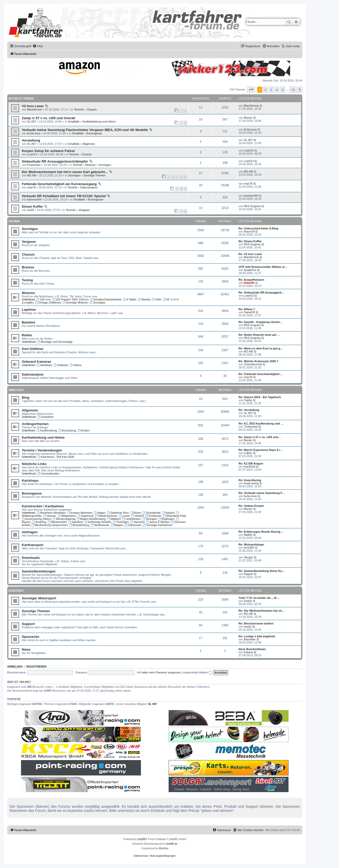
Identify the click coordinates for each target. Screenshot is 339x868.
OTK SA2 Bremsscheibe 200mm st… (263, 267)
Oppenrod (86, 516)
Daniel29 (249, 312)
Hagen (100, 513)
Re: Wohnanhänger (251, 544)
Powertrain (34, 165)
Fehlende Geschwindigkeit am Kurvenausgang (59, 184)
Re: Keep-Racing (250, 480)
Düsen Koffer (32, 206)
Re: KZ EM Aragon (251, 463)
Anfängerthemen (35, 424)
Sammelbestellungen (39, 571)
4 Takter (130, 299)
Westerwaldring (64, 519)
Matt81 (248, 535)
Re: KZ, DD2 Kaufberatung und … (261, 423)
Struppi (248, 557)
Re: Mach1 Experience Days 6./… (261, 450)
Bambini (28, 322)
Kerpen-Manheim (80, 513)
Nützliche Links (34, 464)
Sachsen (138, 522)
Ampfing (39, 522)
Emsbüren (153, 516)
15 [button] (293, 90)
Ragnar (249, 574)
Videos (76, 365)
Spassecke (30, 637)
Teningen (150, 519)
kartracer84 (34, 199)
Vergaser (84, 210)
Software (61, 365)
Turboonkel (251, 427)
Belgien (117, 525)
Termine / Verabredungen (42, 450)
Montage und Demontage (55, 342)
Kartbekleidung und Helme (99, 122)
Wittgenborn (67, 516)
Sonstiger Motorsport (39, 598)
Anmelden (15, 667)
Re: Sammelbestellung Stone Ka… (262, 571)
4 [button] (277, 90)
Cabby (248, 400)
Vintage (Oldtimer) (48, 302)
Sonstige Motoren (75, 302)
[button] (251, 90)
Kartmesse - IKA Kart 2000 (56, 457)
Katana (248, 652)
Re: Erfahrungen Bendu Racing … (261, 532)
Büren (136, 513)
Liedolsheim (131, 519)
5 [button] (283, 90)
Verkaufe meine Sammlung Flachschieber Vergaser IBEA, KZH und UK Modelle (85, 130)
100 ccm (44, 299)
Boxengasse (94, 133)
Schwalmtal (152, 513)
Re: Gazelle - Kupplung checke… (261, 322)
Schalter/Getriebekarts (106, 299)
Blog (25, 397)
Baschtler (250, 639)
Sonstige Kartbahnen (158, 525)
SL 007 (32, 122)
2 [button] (265, 90)
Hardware (44, 365)
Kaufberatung (47, 430)
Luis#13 (32, 154)
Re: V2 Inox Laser (250, 254)
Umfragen (30, 532)
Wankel (144, 299)
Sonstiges (105, 165)
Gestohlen (45, 417)
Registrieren (37, 667)
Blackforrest (35, 109)
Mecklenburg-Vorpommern (49, 525)
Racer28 (249, 231)
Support (28, 624)
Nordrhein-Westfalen (51, 513)
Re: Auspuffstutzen (251, 280)
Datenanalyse (89, 187)
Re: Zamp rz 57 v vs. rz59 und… (260, 437)
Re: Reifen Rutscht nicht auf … (259, 335)
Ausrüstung (67, 430)
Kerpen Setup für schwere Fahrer (48, 151)
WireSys (164, 848)
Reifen (27, 335)
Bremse (28, 267)
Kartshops (30, 481)
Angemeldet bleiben (197, 672)
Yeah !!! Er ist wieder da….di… (259, 598)
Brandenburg (79, 525)
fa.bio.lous (34, 133)
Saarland (75, 522)
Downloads (31, 558)
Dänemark (133, 525)
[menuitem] (38, 46)
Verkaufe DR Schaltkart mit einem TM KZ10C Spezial (64, 196)
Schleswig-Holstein (98, 522)
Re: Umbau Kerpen (251, 506)
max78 (31, 187)
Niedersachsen (106, 516)
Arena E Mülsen (158, 522)
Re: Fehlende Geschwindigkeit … (261, 374)
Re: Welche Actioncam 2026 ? (258, 361)
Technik (79, 109)
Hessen (50, 516)
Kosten (84, 430)
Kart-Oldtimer (33, 349)
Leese (124, 516)
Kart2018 (250, 467)
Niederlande (100, 525)
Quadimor (250, 270)
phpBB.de (172, 844)
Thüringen (121, 522)
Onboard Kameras (36, 362)
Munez (248, 118)
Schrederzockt (253, 364)
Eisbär (248, 601)
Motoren (90, 165)
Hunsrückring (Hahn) (36, 519)
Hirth (157, 299)
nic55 (30, 210)
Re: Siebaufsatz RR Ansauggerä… (261, 292)
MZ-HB (32, 175)
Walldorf (114, 519)
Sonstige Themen (95, 175)
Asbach (168, 513)
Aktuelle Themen (21, 99)
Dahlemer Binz (118, 513)
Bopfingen (166, 519)
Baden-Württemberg (91, 519)
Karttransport (33, 545)
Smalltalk (74, 122)
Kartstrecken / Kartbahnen (43, 506)
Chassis (92, 109)
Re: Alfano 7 (247, 309)
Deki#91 (249, 283)
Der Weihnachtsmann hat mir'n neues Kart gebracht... (65, 172)
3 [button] (271, 90)
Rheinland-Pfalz (175, 516)
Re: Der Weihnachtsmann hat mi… (262, 611)
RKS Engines (252, 206)
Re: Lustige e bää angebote (257, 636)
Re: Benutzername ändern (256, 623)
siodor (248, 627)
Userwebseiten (48, 473)
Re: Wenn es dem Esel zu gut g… (261, 348)
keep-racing (251, 483)
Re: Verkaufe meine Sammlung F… (262, 493)
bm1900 (249, 548)
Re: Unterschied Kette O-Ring (258, 228)
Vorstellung (31, 140)
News (26, 649)
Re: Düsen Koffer (250, 241)
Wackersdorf (57, 522)
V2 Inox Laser (33, 106)
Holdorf (138, 516)
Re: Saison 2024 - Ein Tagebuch (260, 397)
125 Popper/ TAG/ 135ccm (70, 299)
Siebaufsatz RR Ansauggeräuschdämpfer (55, 161)
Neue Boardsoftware (252, 649)
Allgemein (89, 144)
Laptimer (29, 310)
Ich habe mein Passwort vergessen (159, 672)
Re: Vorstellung (249, 410)
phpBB (141, 839)
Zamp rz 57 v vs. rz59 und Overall (48, 118)
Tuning (27, 280)
